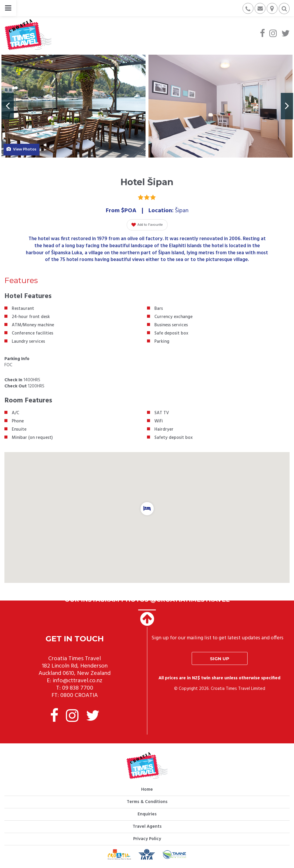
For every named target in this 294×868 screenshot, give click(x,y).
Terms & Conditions (147, 802)
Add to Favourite (147, 225)
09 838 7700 (78, 688)
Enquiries (147, 814)
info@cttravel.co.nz (77, 681)
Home (147, 790)
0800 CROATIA (79, 695)
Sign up (220, 659)
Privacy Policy (147, 839)
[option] (73, 106)
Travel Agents (147, 827)
